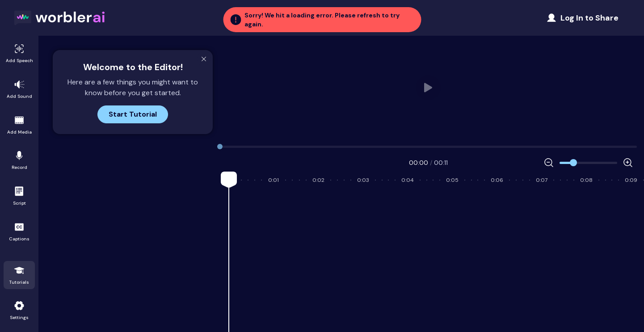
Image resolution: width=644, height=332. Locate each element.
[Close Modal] (204, 59)
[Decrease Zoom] (549, 163)
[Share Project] (582, 18)
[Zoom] (588, 163)
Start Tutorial (133, 114)
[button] (322, 20)
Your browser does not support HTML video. (429, 88)
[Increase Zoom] (628, 163)
